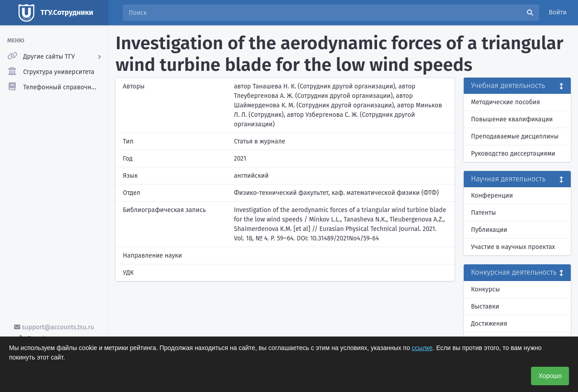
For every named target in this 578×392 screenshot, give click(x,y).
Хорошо (550, 376)
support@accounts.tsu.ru (54, 327)
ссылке (422, 348)
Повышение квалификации (512, 119)
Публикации (489, 230)
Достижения (489, 324)
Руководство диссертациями (513, 154)
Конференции (492, 196)
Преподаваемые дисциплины (515, 136)
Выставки (485, 307)
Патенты (483, 213)
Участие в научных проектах (513, 247)
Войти (558, 12)
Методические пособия (506, 102)
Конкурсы (485, 289)
